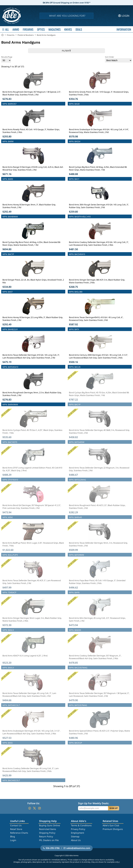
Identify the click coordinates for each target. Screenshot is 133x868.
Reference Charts (19, 833)
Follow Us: (34, 803)
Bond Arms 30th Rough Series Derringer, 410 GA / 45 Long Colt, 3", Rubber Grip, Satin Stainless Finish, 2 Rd (99, 206)
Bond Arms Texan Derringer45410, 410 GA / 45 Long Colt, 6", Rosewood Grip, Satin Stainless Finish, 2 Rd (96, 319)
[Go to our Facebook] (30, 808)
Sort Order (118, 59)
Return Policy (46, 836)
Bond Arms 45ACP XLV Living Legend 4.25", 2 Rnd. (25, 656)
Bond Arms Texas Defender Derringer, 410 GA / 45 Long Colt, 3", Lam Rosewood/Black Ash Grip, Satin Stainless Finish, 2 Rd (31, 356)
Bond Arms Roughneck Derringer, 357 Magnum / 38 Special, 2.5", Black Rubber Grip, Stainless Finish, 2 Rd (32, 93)
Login (13, 840)
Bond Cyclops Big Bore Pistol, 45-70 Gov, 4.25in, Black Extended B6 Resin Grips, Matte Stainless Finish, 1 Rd (99, 394)
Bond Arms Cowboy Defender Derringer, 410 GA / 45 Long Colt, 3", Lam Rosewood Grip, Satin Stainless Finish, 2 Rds (99, 244)
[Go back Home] (2, 35)
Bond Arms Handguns (46, 35)
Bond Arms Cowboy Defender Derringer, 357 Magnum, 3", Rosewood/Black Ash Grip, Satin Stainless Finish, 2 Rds (95, 657)
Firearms (11, 35)
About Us (76, 840)
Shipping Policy (47, 833)
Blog (13, 836)
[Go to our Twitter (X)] (34, 808)
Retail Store (16, 829)
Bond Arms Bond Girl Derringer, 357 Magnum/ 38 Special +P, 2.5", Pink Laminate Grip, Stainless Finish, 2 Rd (32, 507)
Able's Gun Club (111, 825)
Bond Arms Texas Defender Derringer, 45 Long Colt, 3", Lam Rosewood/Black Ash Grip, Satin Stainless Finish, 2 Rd (29, 695)
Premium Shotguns (113, 829)
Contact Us (16, 825)
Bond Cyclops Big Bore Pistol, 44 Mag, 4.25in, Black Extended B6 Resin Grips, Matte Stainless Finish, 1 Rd (98, 168)
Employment (78, 833)
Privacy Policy (78, 829)
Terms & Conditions (81, 825)
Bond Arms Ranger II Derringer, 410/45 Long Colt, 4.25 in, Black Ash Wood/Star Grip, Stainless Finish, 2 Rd (33, 168)
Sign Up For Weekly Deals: (94, 803)
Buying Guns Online (49, 825)
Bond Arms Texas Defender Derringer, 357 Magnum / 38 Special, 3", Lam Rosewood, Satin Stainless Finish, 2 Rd (99, 695)
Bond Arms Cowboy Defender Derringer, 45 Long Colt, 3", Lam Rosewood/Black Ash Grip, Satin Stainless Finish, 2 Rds (31, 770)
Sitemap (75, 836)
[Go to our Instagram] (39, 808)
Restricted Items (48, 829)
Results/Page (7, 59)
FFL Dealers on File (49, 840)
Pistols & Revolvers (26, 35)
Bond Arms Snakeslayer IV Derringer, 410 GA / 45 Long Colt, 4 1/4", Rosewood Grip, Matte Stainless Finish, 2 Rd (99, 131)
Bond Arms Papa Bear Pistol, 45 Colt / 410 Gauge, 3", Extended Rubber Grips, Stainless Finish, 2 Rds (97, 582)
